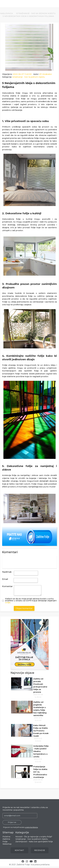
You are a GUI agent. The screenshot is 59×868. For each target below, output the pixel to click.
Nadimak (7, 572)
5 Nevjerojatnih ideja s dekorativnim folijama (28, 16)
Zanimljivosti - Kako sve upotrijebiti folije (34, 843)
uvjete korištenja (31, 829)
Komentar (7, 586)
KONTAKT (19, 852)
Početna (6, 838)
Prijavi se (12, 824)
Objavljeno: (17, 74)
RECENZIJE (40, 852)
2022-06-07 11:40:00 (22, 74)
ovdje (8, 604)
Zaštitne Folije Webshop (7, 843)
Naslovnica (7, 13)
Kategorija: (23, 77)
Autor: (43, 74)
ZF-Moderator (46, 74)
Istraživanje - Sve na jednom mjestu (36, 13)
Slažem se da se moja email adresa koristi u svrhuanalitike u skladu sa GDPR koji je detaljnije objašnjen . (31, 602)
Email (5, 579)
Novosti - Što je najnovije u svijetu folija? (34, 838)
